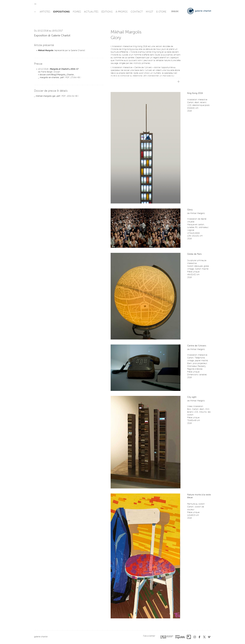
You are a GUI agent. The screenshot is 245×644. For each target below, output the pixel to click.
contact (137, 12)
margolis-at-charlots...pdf (52, 78)
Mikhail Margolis (46, 51)
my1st (149, 12)
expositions (61, 12)
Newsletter (149, 636)
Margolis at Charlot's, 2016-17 (64, 69)
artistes (45, 12)
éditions (107, 12)
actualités (91, 12)
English (175, 12)
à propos (122, 12)
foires (77, 12)
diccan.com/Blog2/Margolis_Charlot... (57, 75)
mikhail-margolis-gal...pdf (48, 96)
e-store (161, 12)
